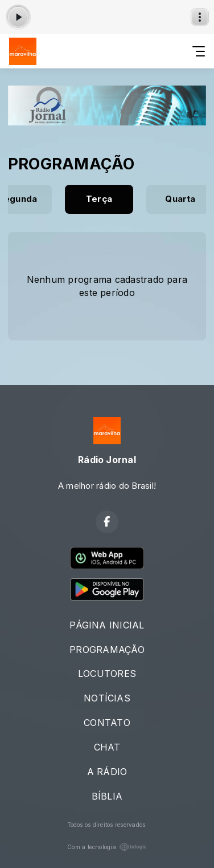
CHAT (107, 747)
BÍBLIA (107, 796)
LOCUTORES (107, 674)
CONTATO (107, 723)
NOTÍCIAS (107, 698)
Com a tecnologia (107, 847)
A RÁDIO (107, 772)
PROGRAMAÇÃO (107, 650)
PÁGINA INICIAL (107, 625)
